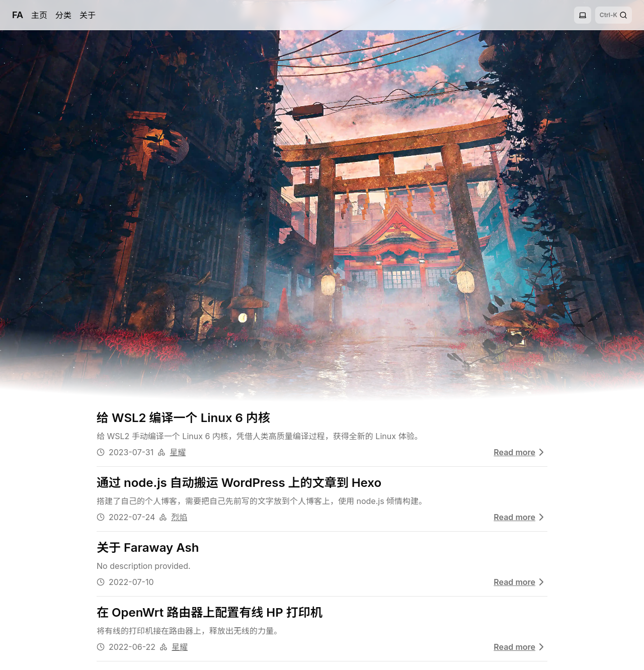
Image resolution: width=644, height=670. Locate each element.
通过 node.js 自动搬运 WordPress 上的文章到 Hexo (239, 483)
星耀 (178, 452)
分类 (63, 15)
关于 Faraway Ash (148, 548)
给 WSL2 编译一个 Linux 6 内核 (183, 418)
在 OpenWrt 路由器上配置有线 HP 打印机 (210, 612)
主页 (39, 15)
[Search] (614, 15)
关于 (88, 15)
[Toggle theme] (583, 15)
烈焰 (179, 517)
